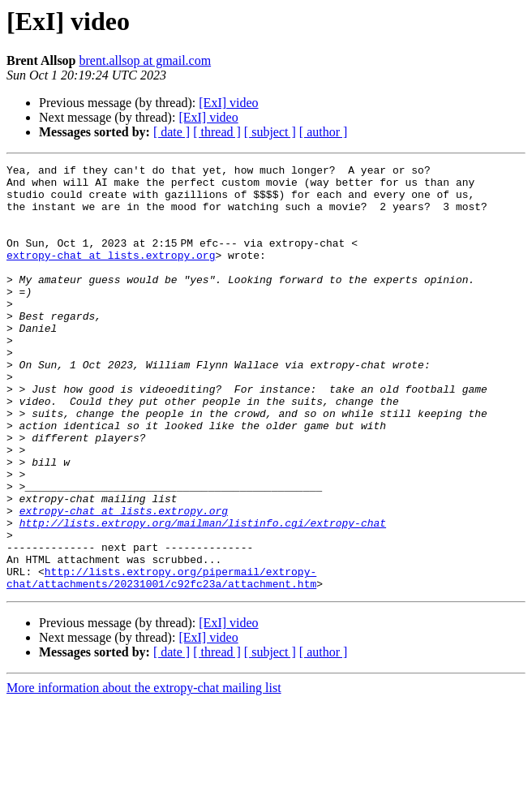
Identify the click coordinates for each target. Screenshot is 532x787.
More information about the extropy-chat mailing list (144, 773)
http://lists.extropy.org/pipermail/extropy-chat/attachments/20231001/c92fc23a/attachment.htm (161, 661)
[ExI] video (228, 103)
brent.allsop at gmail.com (146, 60)
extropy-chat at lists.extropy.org (111, 274)
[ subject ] (270, 132)
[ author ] (324, 132)
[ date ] (172, 132)
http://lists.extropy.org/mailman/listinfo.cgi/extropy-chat (203, 596)
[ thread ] (217, 132)
